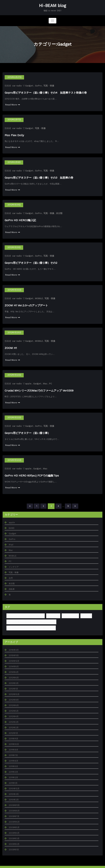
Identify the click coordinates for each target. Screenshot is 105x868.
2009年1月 (14, 844)
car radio (17, 85)
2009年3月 (14, 833)
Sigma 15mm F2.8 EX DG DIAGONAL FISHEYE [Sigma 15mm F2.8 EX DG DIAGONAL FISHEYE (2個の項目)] (31, 622)
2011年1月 (13, 778)
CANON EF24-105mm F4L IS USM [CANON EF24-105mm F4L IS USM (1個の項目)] (25, 610)
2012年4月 (14, 711)
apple (28, 380)
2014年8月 (14, 661)
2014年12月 (14, 656)
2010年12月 (14, 783)
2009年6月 (14, 816)
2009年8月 (14, 805)
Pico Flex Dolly (14, 134)
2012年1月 (13, 728)
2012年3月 (14, 717)
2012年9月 (14, 694)
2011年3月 (13, 766)
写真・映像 (48, 85)
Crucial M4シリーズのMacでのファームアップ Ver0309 (39, 386)
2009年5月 (14, 822)
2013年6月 (14, 672)
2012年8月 (14, 700)
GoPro (38, 85)
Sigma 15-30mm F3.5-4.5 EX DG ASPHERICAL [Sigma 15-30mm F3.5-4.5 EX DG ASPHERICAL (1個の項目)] (31, 616)
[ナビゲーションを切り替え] (52, 21)
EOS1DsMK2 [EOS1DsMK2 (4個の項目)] (69, 610)
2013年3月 (14, 678)
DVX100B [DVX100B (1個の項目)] (53, 610)
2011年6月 (13, 755)
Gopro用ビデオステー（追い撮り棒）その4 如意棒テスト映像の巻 (46, 92)
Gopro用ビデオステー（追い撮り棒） (27, 429)
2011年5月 (13, 761)
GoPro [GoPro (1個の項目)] (85, 610)
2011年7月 (13, 750)
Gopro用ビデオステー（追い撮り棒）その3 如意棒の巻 (39, 176)
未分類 (59, 211)
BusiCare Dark (65, 864)
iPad (11, 539)
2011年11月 (13, 733)
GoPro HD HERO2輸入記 (20, 218)
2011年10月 (14, 739)
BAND (11, 523)
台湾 (11, 573)
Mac (45, 380)
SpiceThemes (83, 864)
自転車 (12, 584)
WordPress (42, 864)
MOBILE (39, 296)
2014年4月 (14, 667)
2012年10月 (14, 689)
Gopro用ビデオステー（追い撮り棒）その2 (31, 260)
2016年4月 (14, 644)
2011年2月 (13, 772)
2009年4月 (14, 827)
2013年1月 (13, 683)
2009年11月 (14, 800)
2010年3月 (14, 789)
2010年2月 (14, 794)
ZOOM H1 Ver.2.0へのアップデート (26, 302)
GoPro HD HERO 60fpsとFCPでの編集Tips (32, 471)
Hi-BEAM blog (52, 6)
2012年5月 (14, 705)
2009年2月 (14, 839)
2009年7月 (14, 811)
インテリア (14, 562)
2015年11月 (14, 650)
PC (50, 380)
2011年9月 (13, 744)
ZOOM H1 (11, 344)
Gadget (29, 85)
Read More (13, 104)
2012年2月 (14, 722)
